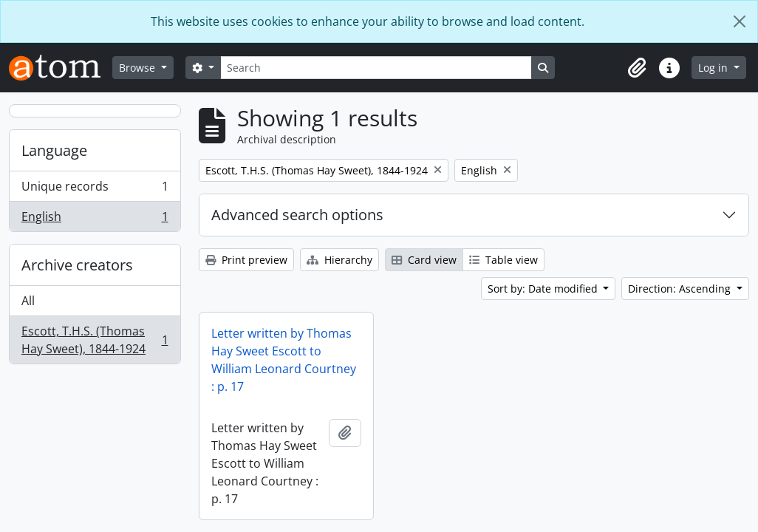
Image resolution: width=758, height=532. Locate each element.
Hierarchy (339, 260)
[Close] (740, 21)
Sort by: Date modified (544, 289)
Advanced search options (297, 215)
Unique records (95, 190)
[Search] (376, 68)
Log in (714, 68)
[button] (637, 68)
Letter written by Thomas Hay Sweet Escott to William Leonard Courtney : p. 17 (284, 360)
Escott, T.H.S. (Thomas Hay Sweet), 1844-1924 (95, 340)
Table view (503, 260)
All (28, 301)
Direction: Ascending (681, 289)
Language (54, 150)
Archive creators (77, 265)
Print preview (246, 260)
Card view (424, 260)
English (95, 219)
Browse (139, 68)
